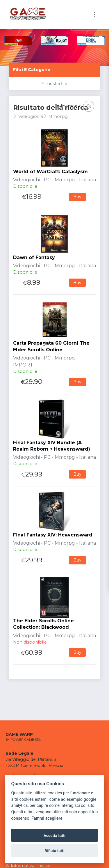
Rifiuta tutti (55, 851)
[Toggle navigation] (95, 14)
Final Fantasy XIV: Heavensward (53, 535)
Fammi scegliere (47, 818)
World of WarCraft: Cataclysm (50, 172)
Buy (77, 197)
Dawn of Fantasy (34, 257)
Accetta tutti (54, 835)
